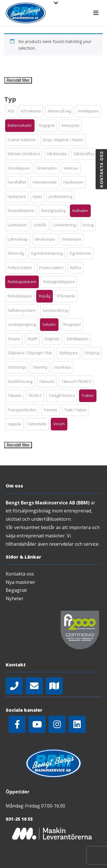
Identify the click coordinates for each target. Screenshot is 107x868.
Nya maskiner (21, 582)
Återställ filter (18, 80)
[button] (11, 111)
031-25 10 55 (19, 819)
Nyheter (15, 598)
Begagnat (16, 590)
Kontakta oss (20, 574)
